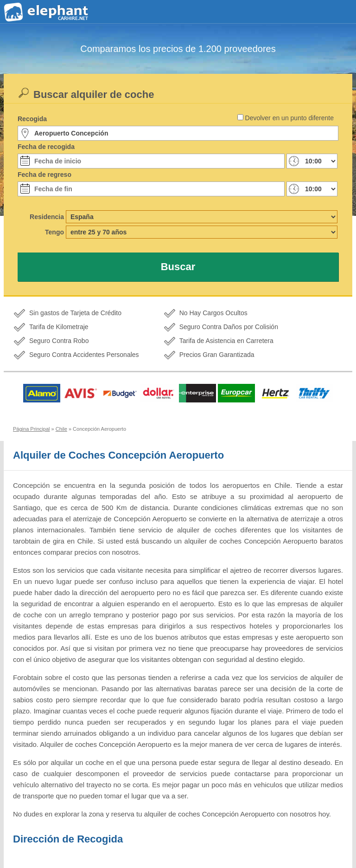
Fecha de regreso (44, 175)
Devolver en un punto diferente (289, 118)
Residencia (47, 217)
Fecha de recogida (46, 147)
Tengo (54, 232)
